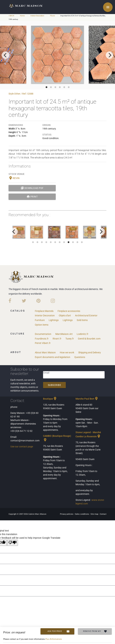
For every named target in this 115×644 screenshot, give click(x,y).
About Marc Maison (45, 352)
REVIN (14, 178)
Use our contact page (22, 447)
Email (46, 373)
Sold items (82, 320)
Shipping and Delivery (90, 352)
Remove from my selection (95, 631)
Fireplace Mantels (44, 311)
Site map (95, 514)
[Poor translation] (12, 543)
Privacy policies (67, 514)
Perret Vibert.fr (43, 343)
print (32, 197)
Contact (103, 514)
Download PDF (32, 188)
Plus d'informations (54, 639)
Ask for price (59, 631)
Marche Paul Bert (87, 399)
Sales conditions (82, 514)
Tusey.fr (70, 339)
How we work (67, 352)
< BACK (12, 16)
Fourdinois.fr (42, 339)
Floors (52, 16)
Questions (80, 357)
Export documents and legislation (53, 357)
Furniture (40, 320)
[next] (110, 55)
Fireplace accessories (69, 311)
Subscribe (55, 385)
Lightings (54, 320)
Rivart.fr (57, 339)
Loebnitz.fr (83, 334)
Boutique (50, 399)
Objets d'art (65, 315)
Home (22, 16)
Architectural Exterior (86, 315)
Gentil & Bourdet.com (89, 339)
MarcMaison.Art (64, 334)
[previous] (5, 55)
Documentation (43, 334)
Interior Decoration (37, 16)
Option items (42, 325)
